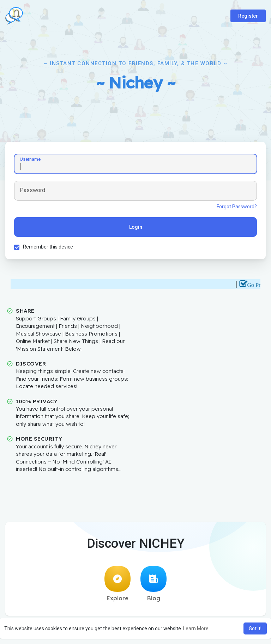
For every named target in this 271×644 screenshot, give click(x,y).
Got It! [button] (255, 628)
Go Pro (258, 285)
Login (136, 227)
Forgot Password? (237, 207)
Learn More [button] (196, 628)
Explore (118, 584)
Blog (153, 584)
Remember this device (48, 247)
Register (248, 16)
